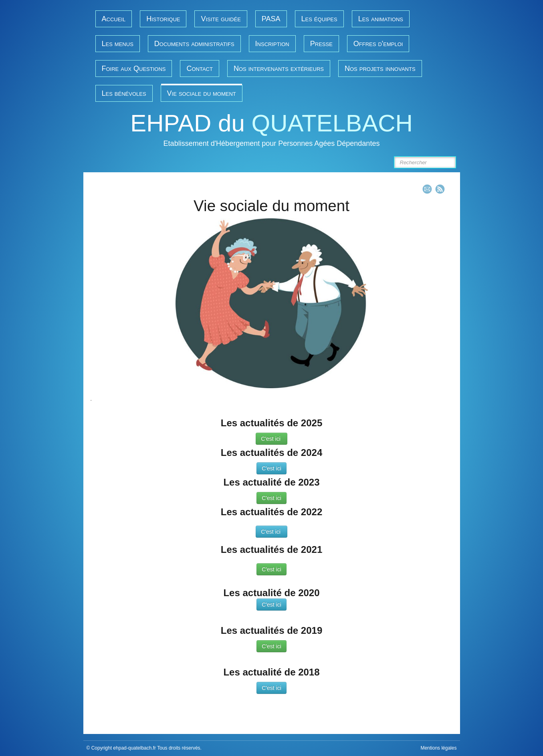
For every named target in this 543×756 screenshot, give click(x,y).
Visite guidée (221, 19)
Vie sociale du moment (202, 93)
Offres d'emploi (378, 44)
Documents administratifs (194, 44)
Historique (163, 19)
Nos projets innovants (380, 69)
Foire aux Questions (134, 69)
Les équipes (319, 19)
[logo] (271, 131)
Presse (321, 44)
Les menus (118, 44)
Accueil (114, 19)
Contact (199, 69)
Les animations (381, 19)
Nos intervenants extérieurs (279, 69)
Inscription (272, 44)
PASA (271, 19)
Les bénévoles (124, 93)
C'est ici (271, 439)
